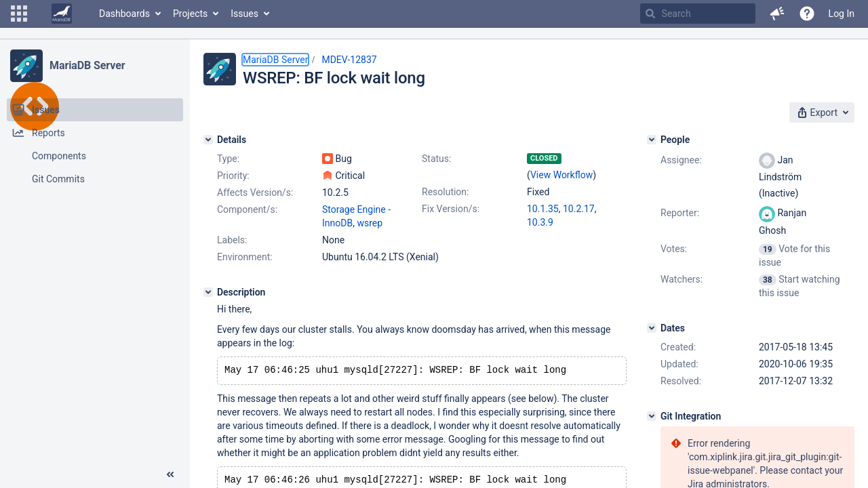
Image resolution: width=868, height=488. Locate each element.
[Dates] (652, 328)
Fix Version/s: (451, 209)
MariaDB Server (87, 65)
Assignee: (681, 160)
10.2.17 (579, 209)
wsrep (370, 223)
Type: (228, 159)
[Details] (208, 140)
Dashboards (124, 14)
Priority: (233, 176)
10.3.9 (540, 222)
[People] (652, 140)
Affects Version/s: (255, 192)
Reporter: (680, 213)
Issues (244, 14)
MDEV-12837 (349, 60)
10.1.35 (543, 209)
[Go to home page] (62, 14)
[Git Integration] (652, 416)
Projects (190, 14)
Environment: (245, 257)
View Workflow (561, 175)
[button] (19, 14)
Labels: (232, 240)
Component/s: (247, 209)
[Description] (208, 292)
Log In (842, 14)
